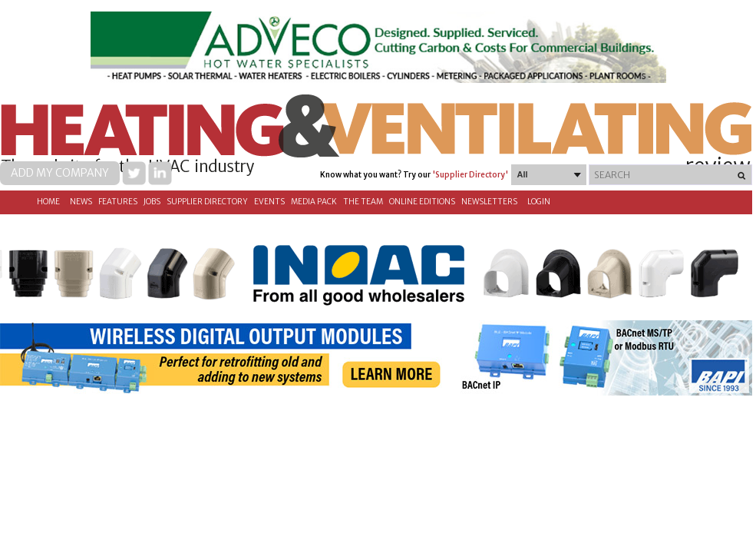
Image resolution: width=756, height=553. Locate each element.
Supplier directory (207, 202)
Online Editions (422, 202)
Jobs (152, 202)
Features (118, 202)
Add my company (60, 173)
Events (269, 202)
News (81, 202)
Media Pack (314, 202)
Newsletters (489, 202)
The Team (363, 202)
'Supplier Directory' (470, 175)
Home (48, 202)
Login (539, 202)
